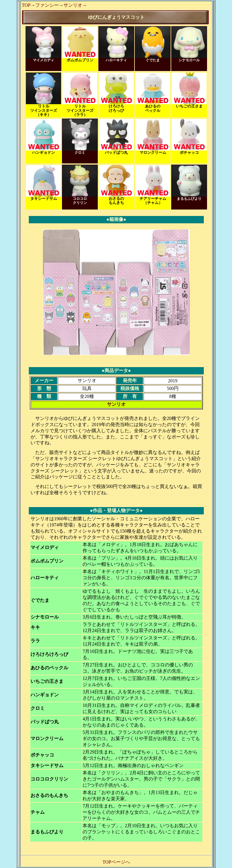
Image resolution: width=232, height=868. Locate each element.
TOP (26, 5)
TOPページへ (116, 862)
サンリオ (73, 5)
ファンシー (47, 5)
